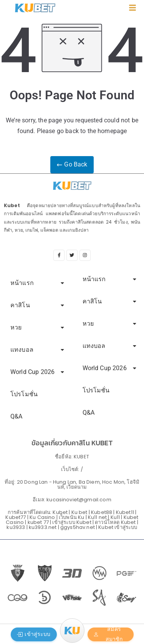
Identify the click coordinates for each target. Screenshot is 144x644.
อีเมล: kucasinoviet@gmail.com (72, 500)
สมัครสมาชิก (108, 634)
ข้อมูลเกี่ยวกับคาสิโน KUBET (72, 443)
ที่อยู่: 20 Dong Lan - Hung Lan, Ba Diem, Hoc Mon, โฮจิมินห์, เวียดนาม (72, 484)
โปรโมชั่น (24, 394)
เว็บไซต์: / (72, 469)
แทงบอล (37, 350)
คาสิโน (37, 305)
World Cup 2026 (37, 372)
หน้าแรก (37, 283)
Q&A (16, 416)
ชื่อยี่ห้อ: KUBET (72, 457)
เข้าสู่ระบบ (33, 634)
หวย (37, 327)
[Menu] (72, 631)
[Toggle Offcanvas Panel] (132, 10)
